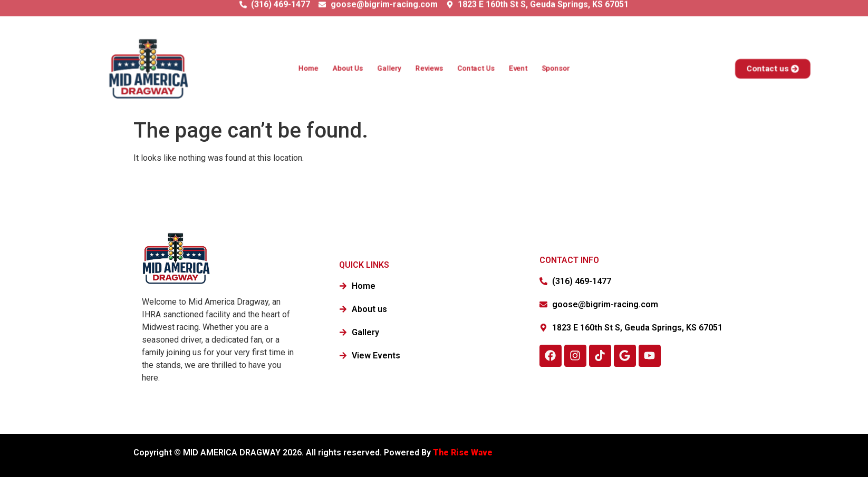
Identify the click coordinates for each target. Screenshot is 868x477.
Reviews (430, 69)
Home (308, 69)
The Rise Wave (464, 452)
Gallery (389, 69)
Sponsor (556, 69)
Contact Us (476, 69)
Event (518, 69)
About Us (348, 69)
